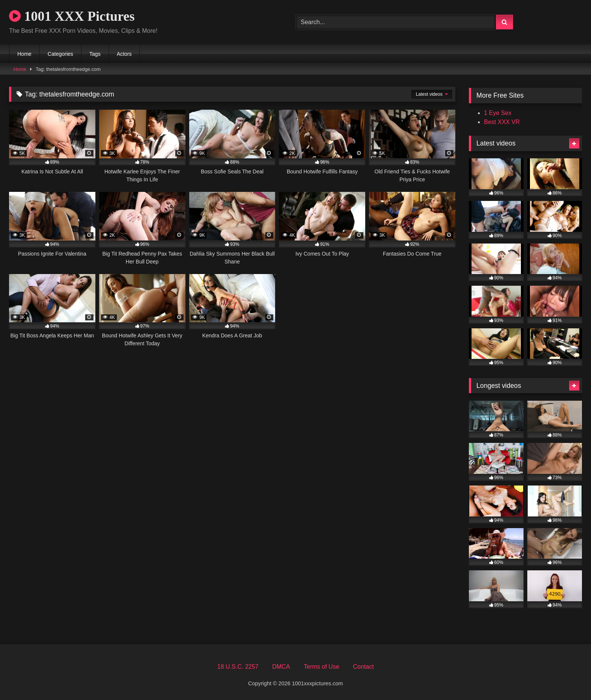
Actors (124, 54)
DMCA (281, 667)
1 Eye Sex (498, 113)
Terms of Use (322, 667)
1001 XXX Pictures (72, 16)
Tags (95, 54)
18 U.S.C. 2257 (238, 667)
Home (24, 54)
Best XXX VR (502, 122)
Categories (60, 54)
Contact (363, 667)
